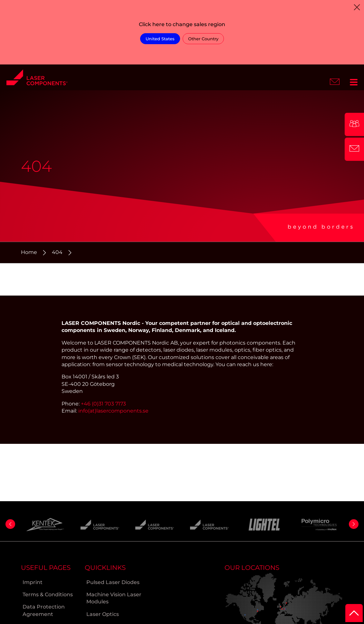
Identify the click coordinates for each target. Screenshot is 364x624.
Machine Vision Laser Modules (114, 598)
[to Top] (354, 613)
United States (160, 39)
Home (29, 252)
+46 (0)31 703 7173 (103, 404)
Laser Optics (103, 614)
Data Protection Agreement (44, 610)
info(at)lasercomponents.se (113, 411)
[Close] (357, 7)
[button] (10, 524)
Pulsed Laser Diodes (113, 582)
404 (57, 252)
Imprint (33, 582)
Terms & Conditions (48, 595)
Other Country (203, 39)
